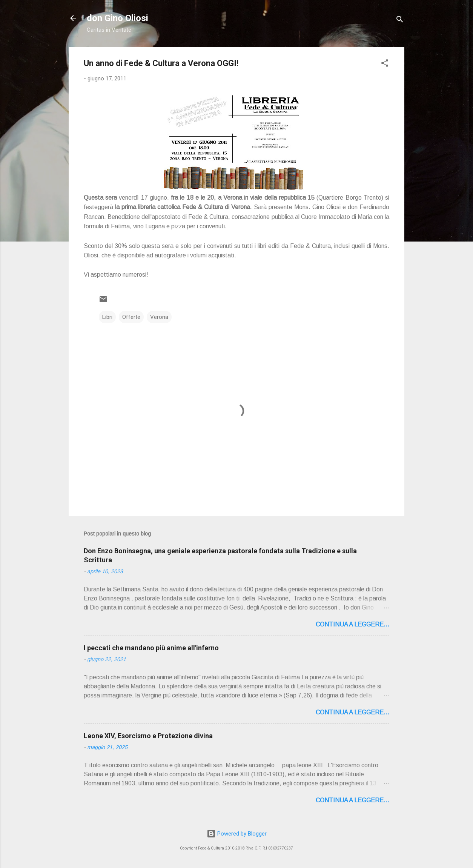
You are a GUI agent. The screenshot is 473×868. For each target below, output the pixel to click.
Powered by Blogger (237, 834)
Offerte (131, 317)
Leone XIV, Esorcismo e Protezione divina (148, 736)
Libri (107, 317)
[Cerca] (400, 21)
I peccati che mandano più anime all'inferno (151, 648)
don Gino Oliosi (117, 18)
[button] (385, 64)
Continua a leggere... (352, 624)
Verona (159, 317)
